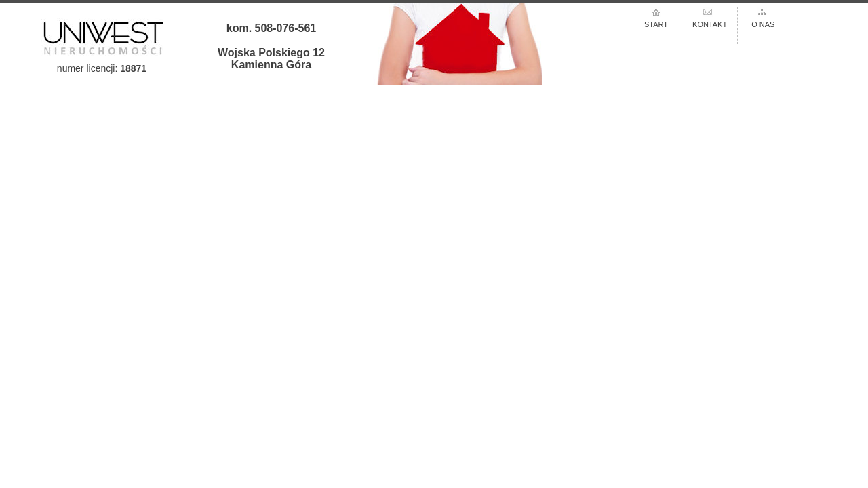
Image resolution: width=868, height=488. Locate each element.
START (656, 24)
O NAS (763, 24)
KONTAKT (710, 24)
